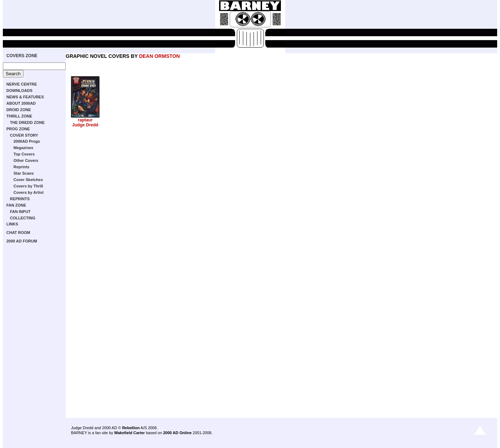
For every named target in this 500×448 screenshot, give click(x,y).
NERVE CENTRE (22, 84)
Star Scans (24, 173)
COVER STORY (24, 135)
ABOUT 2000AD (21, 103)
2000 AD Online (177, 433)
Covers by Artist (29, 192)
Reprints (21, 167)
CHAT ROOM (18, 233)
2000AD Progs (27, 141)
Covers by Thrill (28, 186)
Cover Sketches (28, 180)
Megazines (23, 148)
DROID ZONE (19, 110)
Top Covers (24, 154)
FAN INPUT (20, 212)
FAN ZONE (16, 205)
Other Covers (26, 160)
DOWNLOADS (19, 91)
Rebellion (131, 428)
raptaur (85, 120)
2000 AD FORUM (22, 241)
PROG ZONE (18, 129)
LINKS (12, 224)
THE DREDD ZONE (27, 122)
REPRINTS (20, 199)
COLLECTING (23, 218)
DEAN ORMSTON (159, 56)
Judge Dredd (85, 125)
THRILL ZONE (19, 116)
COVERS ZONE (22, 56)
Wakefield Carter (129, 433)
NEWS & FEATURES (25, 97)
